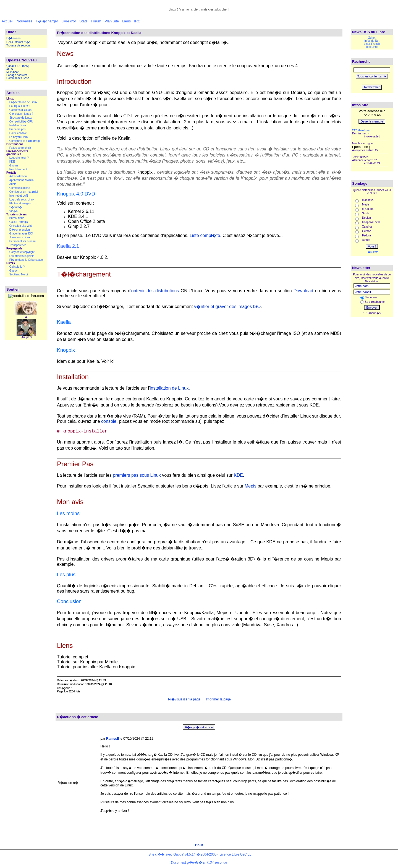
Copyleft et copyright (22, 252)
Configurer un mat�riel (24, 192)
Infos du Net (372, 41)
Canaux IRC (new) (18, 66)
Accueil (7, 21)
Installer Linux (18, 125)
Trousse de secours (18, 45)
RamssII (112, 739)
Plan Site (112, 21)
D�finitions (13, 38)
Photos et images (20, 203)
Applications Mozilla (22, 180)
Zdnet (372, 38)
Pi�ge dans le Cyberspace (26, 260)
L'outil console (18, 133)
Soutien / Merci (19, 274)
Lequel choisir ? (19, 158)
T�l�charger (47, 21)
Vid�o (14, 211)
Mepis (251, 486)
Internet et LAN (19, 196)
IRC (137, 21)
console (109, 421)
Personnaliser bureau (23, 241)
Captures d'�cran (20, 110)
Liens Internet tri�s (18, 42)
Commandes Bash (18, 78)
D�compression (20, 230)
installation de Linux (169, 388)
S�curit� (16, 207)
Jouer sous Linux (20, 237)
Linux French (372, 44)
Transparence (18, 245)
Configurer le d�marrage (25, 141)
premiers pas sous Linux (137, 475)
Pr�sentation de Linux (23, 102)
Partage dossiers (17, 75)
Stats (83, 21)
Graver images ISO (21, 234)
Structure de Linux (21, 118)
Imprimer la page (218, 699)
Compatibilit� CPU (21, 122)
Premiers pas (18, 129)
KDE (12, 162)
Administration (18, 176)
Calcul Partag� (19, 222)
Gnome (14, 165)
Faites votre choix (20, 148)
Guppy (13, 271)
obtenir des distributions (155, 291)
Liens (126, 21)
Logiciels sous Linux (22, 200)
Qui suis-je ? (17, 267)
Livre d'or (69, 21)
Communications (20, 188)
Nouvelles (24, 21)
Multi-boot (12, 72)
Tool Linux (372, 47)
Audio (13, 184)
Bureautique (17, 218)
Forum (96, 21)
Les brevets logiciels (22, 256)
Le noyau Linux (19, 137)
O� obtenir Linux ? (21, 114)
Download (303, 291)
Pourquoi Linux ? (20, 106)
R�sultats (372, 252)
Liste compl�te (205, 235)
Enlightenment (18, 169)
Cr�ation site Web (21, 226)
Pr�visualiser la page (184, 699)
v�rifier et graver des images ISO (227, 307)
